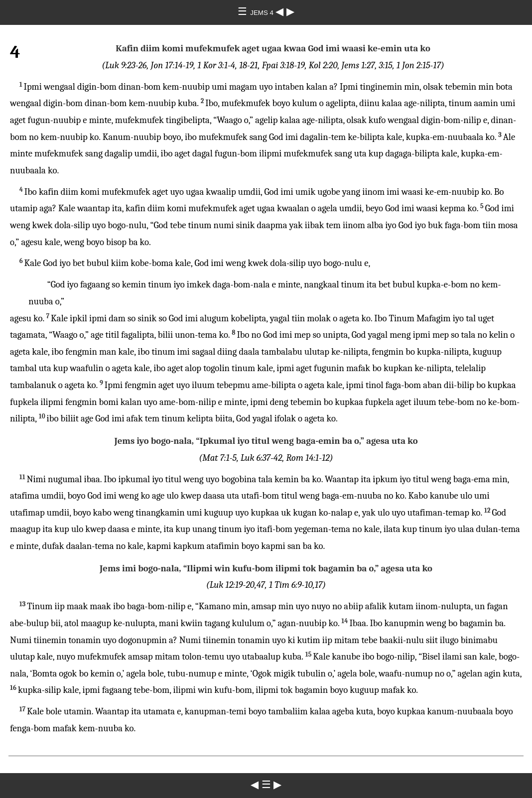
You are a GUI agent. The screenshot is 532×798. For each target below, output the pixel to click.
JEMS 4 (263, 13)
